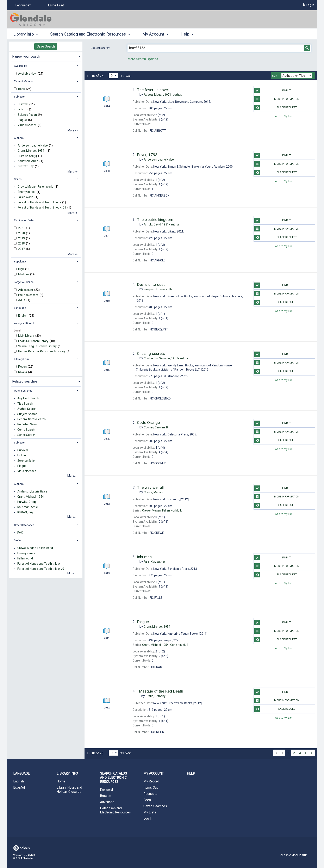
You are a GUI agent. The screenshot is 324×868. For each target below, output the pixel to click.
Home (61, 781)
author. (163, 95)
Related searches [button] (25, 381)
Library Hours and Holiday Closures (69, 790)
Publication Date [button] (24, 220)
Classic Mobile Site (294, 855)
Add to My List (284, 116)
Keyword (106, 790)
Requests (150, 794)
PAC (20, 533)
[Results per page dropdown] (113, 76)
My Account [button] (155, 34)
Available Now (28, 74)
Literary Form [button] (22, 359)
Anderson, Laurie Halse (33, 145)
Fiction (22, 110)
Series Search (26, 435)
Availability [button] (20, 66)
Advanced (107, 802)
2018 (22, 243)
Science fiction (27, 115)
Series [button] (18, 179)
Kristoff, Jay (26, 166)
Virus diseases (27, 125)
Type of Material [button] (24, 81)
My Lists (150, 812)
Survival (23, 104)
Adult (22, 300)
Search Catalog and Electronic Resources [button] (90, 34)
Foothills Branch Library (34, 341)
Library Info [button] (26, 34)
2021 (22, 228)
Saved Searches (155, 806)
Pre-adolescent (29, 295)
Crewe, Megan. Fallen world (36, 187)
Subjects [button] (19, 97)
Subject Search (27, 414)
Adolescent (26, 290)
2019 (22, 238)
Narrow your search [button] (26, 57)
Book (22, 89)
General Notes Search (32, 419)
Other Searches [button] (23, 391)
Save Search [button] (46, 46)
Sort (275, 76)
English (23, 316)
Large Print (56, 5)
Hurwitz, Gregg (27, 156)
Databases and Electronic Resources (115, 810)
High (21, 269)
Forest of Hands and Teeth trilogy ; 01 (42, 207)
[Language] (22, 5)
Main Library (26, 336)
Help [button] (187, 34)
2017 (22, 249)
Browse (106, 796)
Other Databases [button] (24, 525)
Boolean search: (101, 48)
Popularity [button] (20, 262)
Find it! (273, 91)
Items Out (151, 788)
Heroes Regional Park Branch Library (42, 351)
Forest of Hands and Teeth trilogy (39, 202)
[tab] (46, 56)
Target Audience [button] (24, 282)
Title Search (25, 404)
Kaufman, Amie (28, 161)
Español (19, 788)
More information (277, 99)
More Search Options (143, 59)
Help (191, 773)
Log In (310, 5)
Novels (23, 372)
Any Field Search (28, 398)
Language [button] (20, 308)
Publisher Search (28, 424)
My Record (151, 781)
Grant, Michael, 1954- (32, 151)
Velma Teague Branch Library (38, 346)
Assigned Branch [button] (24, 323)
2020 (22, 233)
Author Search (27, 409)
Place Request (275, 107)
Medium (24, 274)
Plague (22, 120)
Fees (147, 800)
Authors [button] (19, 138)
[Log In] (304, 5)
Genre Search (26, 430)
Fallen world (26, 197)
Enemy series (27, 192)
